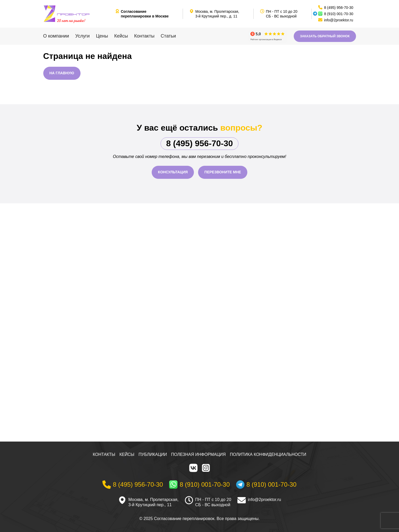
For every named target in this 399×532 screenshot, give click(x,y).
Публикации (153, 454)
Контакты (144, 36)
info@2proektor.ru (264, 500)
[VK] (193, 468)
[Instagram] (206, 468)
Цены (102, 36)
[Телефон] (133, 485)
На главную (62, 73)
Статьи (168, 36)
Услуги (82, 36)
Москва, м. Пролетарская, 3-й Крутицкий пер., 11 (154, 502)
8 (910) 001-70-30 (339, 14)
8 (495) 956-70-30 (199, 143)
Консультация (173, 172)
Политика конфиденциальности (268, 454)
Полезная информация (199, 454)
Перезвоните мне (223, 172)
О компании (56, 36)
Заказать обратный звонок (325, 36)
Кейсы (121, 36)
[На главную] (77, 14)
